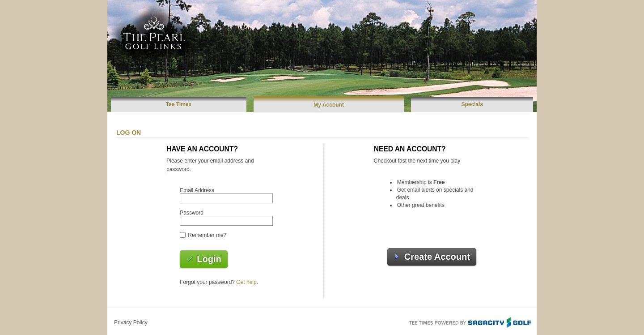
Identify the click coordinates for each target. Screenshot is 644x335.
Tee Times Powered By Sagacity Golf (470, 322)
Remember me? (207, 235)
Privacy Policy (131, 322)
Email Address (197, 190)
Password (192, 213)
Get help (246, 282)
